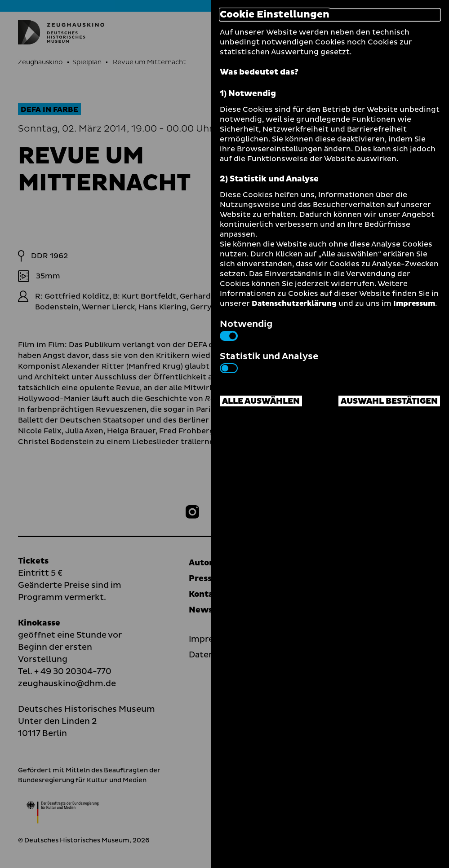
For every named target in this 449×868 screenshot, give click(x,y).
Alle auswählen (261, 401)
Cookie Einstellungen (275, 15)
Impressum (414, 304)
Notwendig (246, 329)
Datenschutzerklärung (294, 304)
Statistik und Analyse (269, 361)
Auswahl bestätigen (389, 401)
